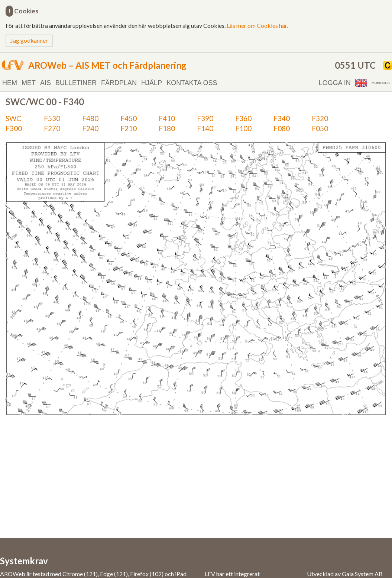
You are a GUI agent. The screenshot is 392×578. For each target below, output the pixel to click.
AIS (46, 83)
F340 (282, 118)
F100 (243, 128)
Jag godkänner (29, 40)
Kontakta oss (192, 83)
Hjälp (152, 83)
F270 (52, 128)
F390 (205, 118)
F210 (129, 128)
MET (29, 83)
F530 (52, 118)
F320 (320, 118)
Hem (10, 83)
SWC (13, 118)
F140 (205, 128)
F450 (129, 118)
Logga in (335, 83)
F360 (243, 118)
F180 (167, 128)
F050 (320, 128)
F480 (90, 118)
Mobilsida (381, 83)
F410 (167, 118)
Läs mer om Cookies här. (257, 25)
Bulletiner (76, 83)
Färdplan (119, 83)
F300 (14, 128)
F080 (282, 128)
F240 (90, 128)
